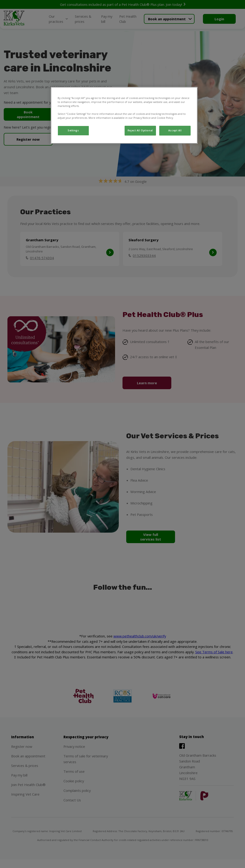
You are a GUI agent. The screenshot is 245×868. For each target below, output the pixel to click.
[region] (124, 115)
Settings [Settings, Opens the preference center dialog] (73, 130)
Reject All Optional (140, 130)
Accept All (175, 130)
